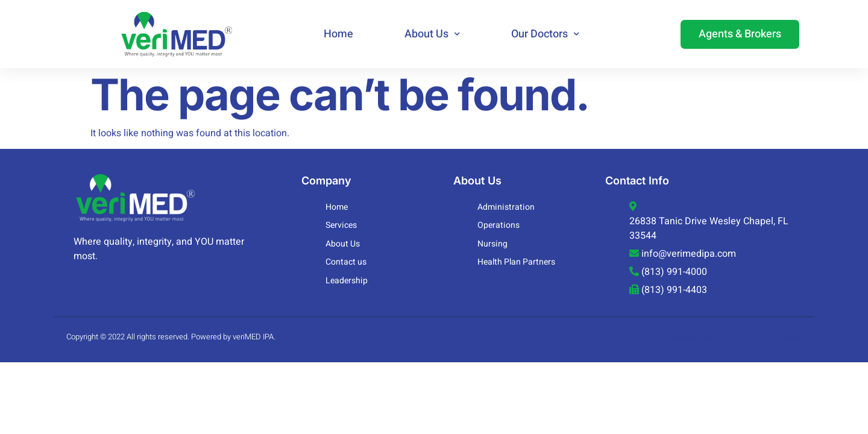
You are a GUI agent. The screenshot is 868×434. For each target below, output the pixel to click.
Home (338, 34)
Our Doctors (545, 34)
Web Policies (777, 337)
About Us (432, 34)
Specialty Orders (695, 337)
